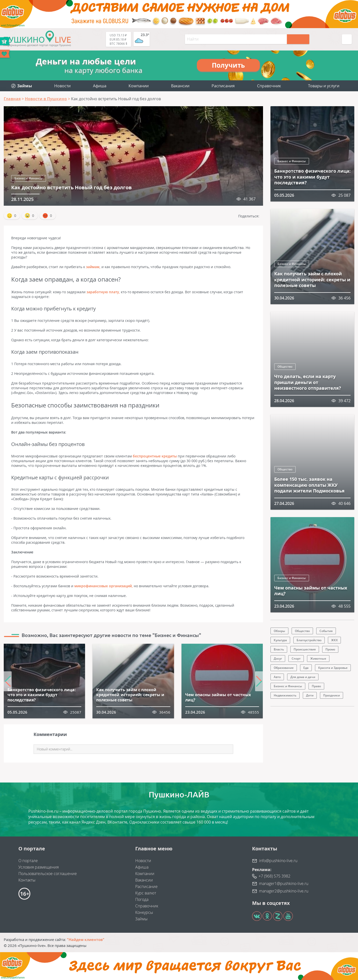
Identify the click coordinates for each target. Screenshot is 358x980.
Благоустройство (309, 640)
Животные (318, 659)
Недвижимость (285, 695)
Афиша (100, 86)
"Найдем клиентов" (86, 939)
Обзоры (279, 631)
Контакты (27, 880)
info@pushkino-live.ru (278, 861)
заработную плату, (103, 292)
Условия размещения (39, 867)
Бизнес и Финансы (29, 178)
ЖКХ (334, 640)
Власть (279, 649)
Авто (277, 677)
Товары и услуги (324, 86)
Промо (330, 649)
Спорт (296, 659)
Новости (62, 86)
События (326, 631)
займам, (93, 267)
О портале (28, 861)
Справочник (269, 86)
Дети (310, 695)
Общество (285, 367)
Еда (306, 668)
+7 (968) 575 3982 (274, 876)
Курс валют (146, 893)
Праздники (332, 695)
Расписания (223, 86)
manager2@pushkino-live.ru (284, 891)
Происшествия (305, 649)
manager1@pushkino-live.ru (284, 883)
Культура (280, 640)
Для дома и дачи (303, 677)
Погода (142, 899)
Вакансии (180, 86)
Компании (139, 86)
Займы (141, 919)
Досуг (278, 659)
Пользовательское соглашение (48, 874)
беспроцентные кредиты (155, 456)
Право (316, 686)
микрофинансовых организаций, (104, 586)
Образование (284, 668)
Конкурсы (144, 912)
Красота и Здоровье (333, 668)
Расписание (146, 886)
